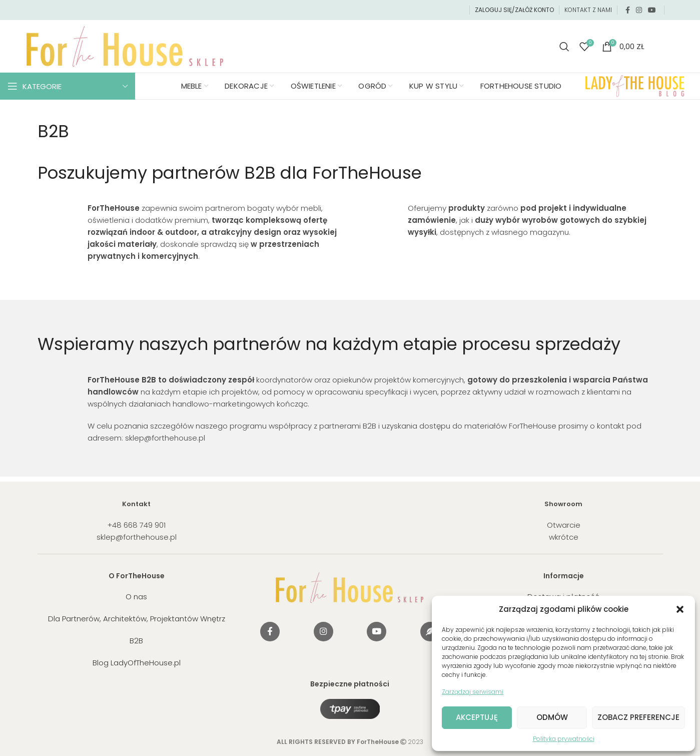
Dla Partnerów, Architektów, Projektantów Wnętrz (137, 619)
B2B (136, 641)
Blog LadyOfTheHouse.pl (137, 663)
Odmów (552, 717)
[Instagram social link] (639, 10)
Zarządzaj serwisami (473, 692)
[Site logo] (125, 46)
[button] (680, 609)
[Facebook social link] (628, 10)
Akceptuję (477, 717)
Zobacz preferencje (638, 717)
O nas (136, 597)
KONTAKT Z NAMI (588, 10)
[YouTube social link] (652, 10)
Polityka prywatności (564, 739)
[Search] (564, 47)
